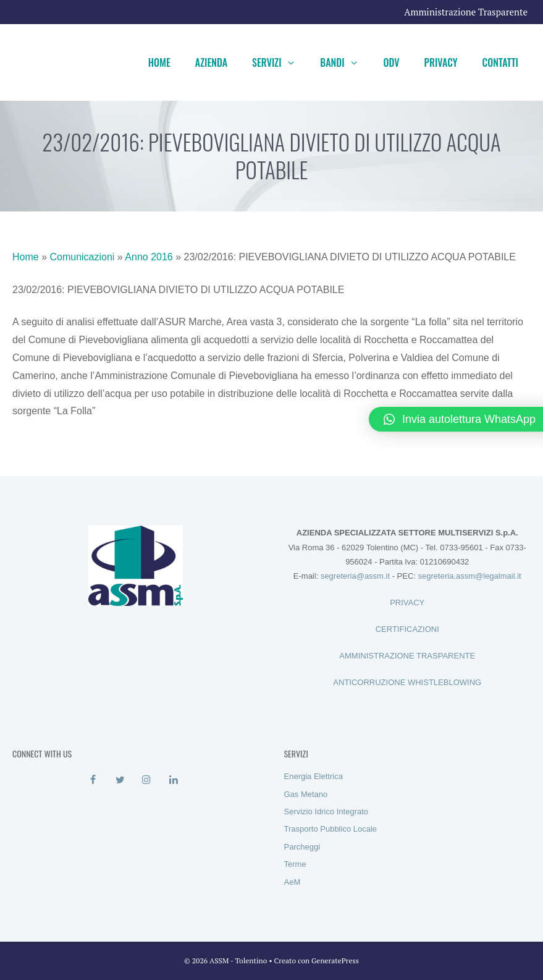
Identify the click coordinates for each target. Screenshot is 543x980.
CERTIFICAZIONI (407, 629)
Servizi (280, 62)
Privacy (441, 62)
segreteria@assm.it (355, 576)
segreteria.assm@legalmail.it (470, 576)
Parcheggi (302, 847)
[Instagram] (147, 780)
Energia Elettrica (314, 776)
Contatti (500, 62)
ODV (391, 62)
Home (159, 62)
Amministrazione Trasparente (466, 12)
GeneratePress (335, 961)
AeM (293, 882)
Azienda (211, 62)
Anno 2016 (149, 257)
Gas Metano (306, 794)
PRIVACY (407, 603)
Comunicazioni (82, 257)
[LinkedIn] (173, 780)
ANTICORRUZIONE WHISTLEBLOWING (407, 682)
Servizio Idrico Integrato (326, 812)
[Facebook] (93, 780)
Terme (295, 864)
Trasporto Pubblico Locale (331, 829)
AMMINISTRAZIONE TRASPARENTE (407, 656)
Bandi (345, 62)
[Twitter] (120, 780)
